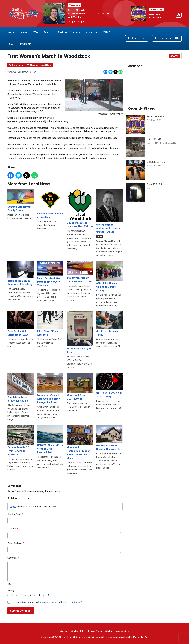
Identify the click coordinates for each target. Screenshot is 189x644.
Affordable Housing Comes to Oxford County (109, 276)
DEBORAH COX (157, 15)
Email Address (16, 543)
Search (174, 56)
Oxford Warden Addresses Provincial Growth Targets (109, 211)
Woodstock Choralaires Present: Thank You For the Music (80, 442)
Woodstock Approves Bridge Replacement (20, 388)
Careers (64, 631)
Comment (13, 558)
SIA (148, 188)
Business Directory (69, 32)
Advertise (92, 32)
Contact (109, 631)
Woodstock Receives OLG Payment (80, 387)
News (24, 32)
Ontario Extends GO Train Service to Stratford (20, 441)
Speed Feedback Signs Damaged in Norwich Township (50, 274)
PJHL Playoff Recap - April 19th (50, 324)
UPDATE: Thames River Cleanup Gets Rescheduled (50, 439)
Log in (13, 506)
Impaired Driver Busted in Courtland (50, 204)
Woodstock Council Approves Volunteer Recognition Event (50, 388)
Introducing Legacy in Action (80, 332)
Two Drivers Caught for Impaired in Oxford (80, 272)
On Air (11, 44)
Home (11, 32)
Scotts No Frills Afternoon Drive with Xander (77, 14)
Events (48, 32)
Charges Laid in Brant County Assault (20, 201)
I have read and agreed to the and (47, 602)
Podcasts (26, 44)
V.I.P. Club (109, 32)
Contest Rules (78, 631)
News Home (18, 65)
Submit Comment (21, 611)
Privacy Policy (95, 631)
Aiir (147, 637)
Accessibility (122, 631)
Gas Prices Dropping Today (109, 324)
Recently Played (142, 108)
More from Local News (41, 65)
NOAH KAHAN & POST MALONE (161, 143)
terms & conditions (71, 602)
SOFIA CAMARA (154, 165)
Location (13, 529)
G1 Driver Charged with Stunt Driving (109, 385)
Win (36, 32)
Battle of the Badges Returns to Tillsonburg (20, 273)
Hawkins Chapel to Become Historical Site (109, 438)
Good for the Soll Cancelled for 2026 (20, 324)
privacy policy (49, 602)
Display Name (15, 514)
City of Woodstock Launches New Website (80, 209)
